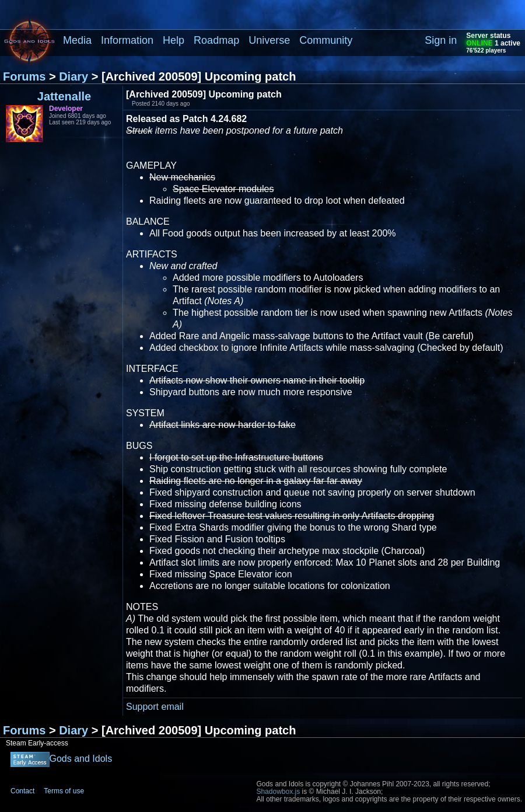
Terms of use (64, 791)
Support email (155, 707)
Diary (73, 76)
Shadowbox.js (278, 792)
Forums (24, 76)
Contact (22, 791)
